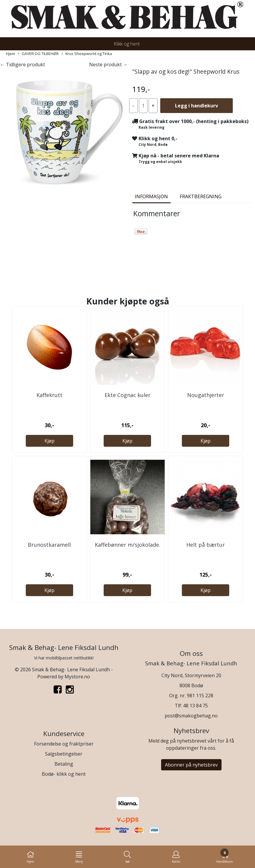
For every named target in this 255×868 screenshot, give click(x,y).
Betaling (64, 764)
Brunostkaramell (49, 545)
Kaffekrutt (49, 395)
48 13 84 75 (195, 706)
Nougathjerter (206, 395)
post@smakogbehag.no (191, 716)
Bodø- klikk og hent (64, 774)
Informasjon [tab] (151, 196)
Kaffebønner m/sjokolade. (127, 545)
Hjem (11, 54)
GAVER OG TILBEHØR (38, 54)
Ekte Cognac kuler (127, 395)
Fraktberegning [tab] (201, 196)
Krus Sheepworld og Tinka (87, 54)
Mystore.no (77, 677)
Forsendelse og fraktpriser (64, 744)
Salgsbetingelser (64, 754)
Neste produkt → (108, 64)
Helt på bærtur (206, 545)
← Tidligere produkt (23, 64)
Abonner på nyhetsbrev (191, 765)
